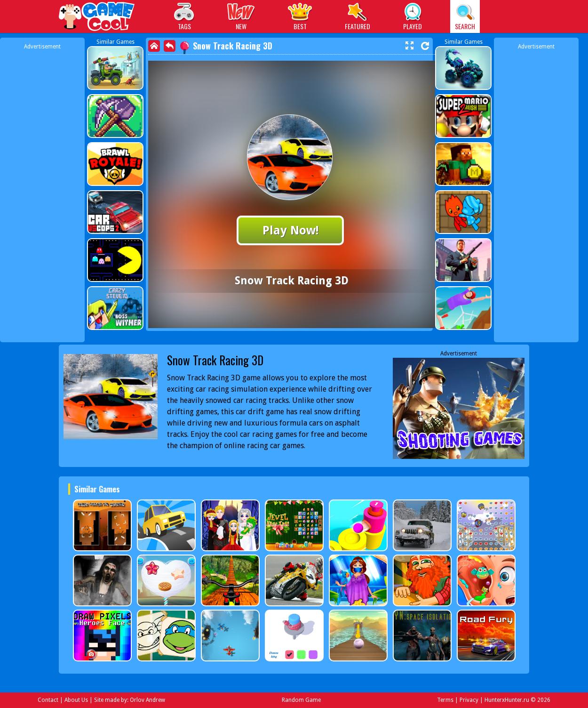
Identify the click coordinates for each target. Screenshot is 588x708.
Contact (48, 700)
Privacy (469, 700)
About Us (76, 700)
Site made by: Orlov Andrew (130, 700)
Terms (445, 700)
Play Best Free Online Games (97, 18)
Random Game (301, 700)
